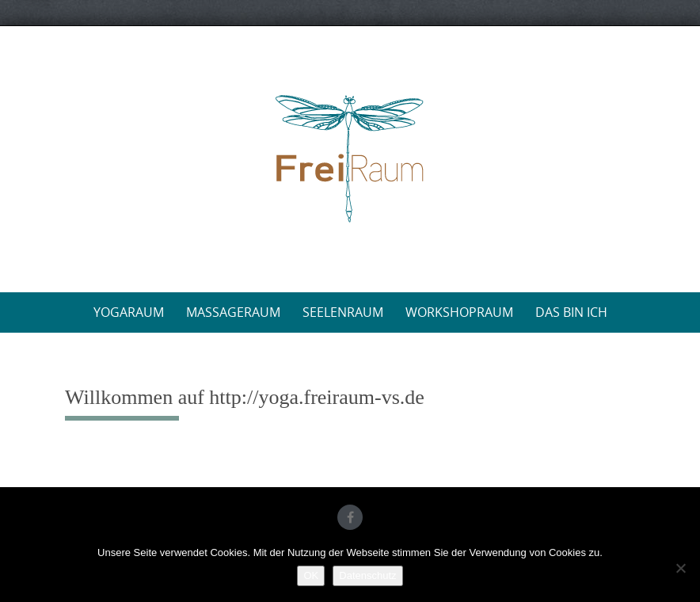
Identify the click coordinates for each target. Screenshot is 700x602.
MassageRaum (233, 312)
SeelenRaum (343, 312)
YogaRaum (129, 312)
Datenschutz (367, 575)
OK (311, 575)
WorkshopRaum (459, 312)
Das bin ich (571, 312)
